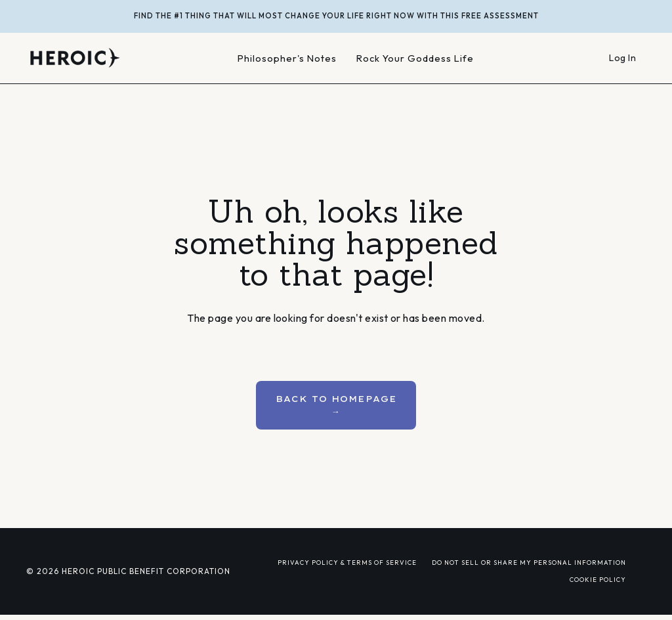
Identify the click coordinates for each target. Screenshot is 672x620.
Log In (622, 58)
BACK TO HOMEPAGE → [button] (336, 405)
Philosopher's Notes (287, 58)
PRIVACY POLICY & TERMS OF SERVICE (347, 562)
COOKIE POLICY (598, 579)
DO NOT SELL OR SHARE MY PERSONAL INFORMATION (529, 562)
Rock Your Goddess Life (415, 58)
